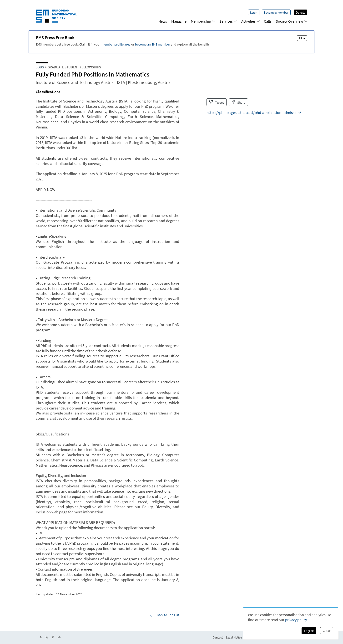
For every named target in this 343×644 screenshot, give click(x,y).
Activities (251, 21)
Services (228, 21)
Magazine (179, 21)
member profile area (116, 44)
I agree (309, 631)
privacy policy (296, 620)
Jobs (40, 67)
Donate (300, 12)
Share (239, 102)
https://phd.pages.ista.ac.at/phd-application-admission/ (254, 112)
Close (327, 631)
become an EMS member (153, 44)
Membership (203, 21)
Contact (218, 637)
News (163, 21)
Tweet (217, 102)
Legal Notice (234, 637)
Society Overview (292, 21)
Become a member (276, 12)
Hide (302, 38)
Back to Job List (164, 615)
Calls (268, 21)
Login (254, 12)
